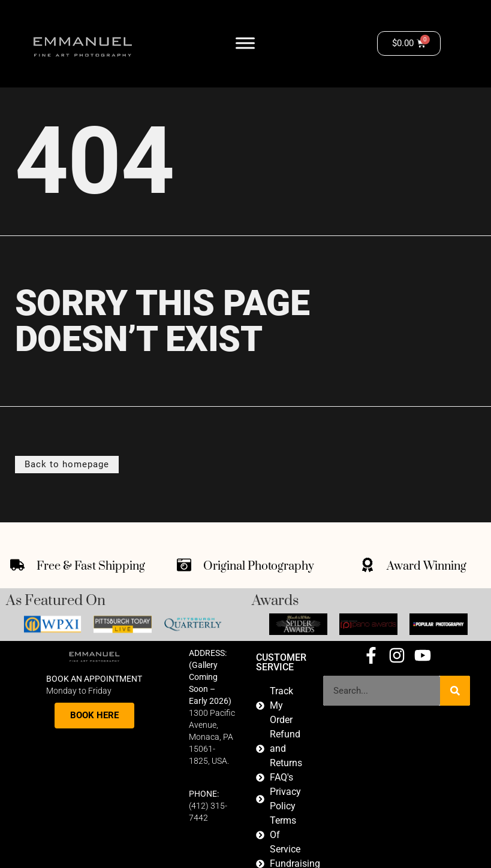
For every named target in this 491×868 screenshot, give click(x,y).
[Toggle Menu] (245, 43)
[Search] (455, 691)
